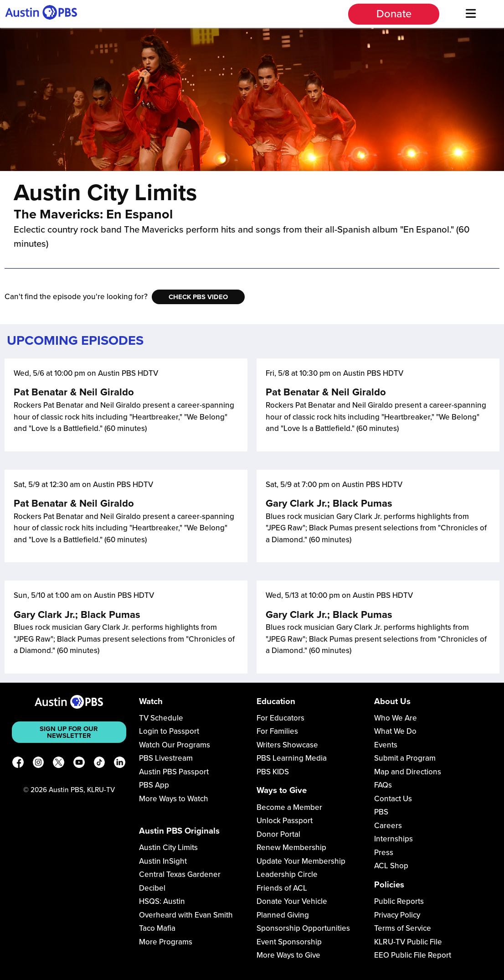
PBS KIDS (273, 772)
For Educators (280, 718)
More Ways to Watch (174, 799)
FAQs (383, 785)
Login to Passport (169, 731)
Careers (388, 826)
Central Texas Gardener (180, 874)
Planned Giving (283, 915)
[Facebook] (18, 764)
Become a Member (289, 807)
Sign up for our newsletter (69, 732)
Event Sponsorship (289, 942)
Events (386, 745)
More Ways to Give (288, 955)
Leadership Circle (287, 874)
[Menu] (471, 14)
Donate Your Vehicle (292, 901)
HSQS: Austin (162, 901)
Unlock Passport (285, 821)
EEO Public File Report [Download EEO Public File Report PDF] (413, 955)
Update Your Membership (301, 861)
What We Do (395, 731)
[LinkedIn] (120, 764)
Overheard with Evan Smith (186, 915)
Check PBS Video (198, 297)
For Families (277, 731)
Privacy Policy (397, 915)
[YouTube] (79, 764)
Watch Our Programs (175, 745)
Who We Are (396, 718)
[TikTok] (100, 764)
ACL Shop (391, 866)
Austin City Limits (168, 848)
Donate (394, 14)
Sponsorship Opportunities (303, 928)
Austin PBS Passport (174, 772)
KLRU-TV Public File (408, 942)
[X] (59, 764)
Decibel (152, 888)
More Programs (166, 942)
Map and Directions (408, 772)
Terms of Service (403, 928)
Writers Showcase (287, 745)
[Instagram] (39, 764)
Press (384, 853)
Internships (393, 839)
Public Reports (399, 901)
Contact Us (393, 799)
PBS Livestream (166, 758)
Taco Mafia (157, 928)
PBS (381, 812)
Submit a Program (405, 758)
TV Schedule (161, 718)
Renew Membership (291, 848)
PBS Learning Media (292, 758)
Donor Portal (278, 834)
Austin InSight (163, 861)
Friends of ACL (282, 888)
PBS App (154, 785)
